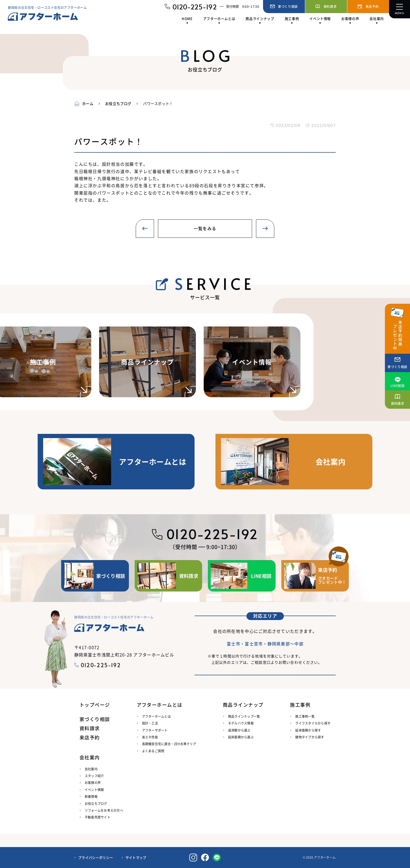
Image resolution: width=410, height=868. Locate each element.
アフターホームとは (156, 716)
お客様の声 (93, 783)
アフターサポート (155, 730)
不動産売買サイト (98, 817)
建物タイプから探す (310, 737)
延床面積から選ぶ (241, 737)
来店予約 (90, 737)
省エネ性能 (150, 737)
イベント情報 (94, 790)
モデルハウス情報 (241, 723)
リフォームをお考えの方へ (104, 810)
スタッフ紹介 (94, 776)
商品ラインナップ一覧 (244, 716)
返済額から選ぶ (239, 730)
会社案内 (91, 769)
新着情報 (91, 796)
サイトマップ (136, 857)
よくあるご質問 (153, 751)
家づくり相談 (95, 719)
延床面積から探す (308, 730)
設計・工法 (150, 723)
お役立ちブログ (96, 803)
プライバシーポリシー (96, 857)
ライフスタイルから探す (313, 723)
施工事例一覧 (305, 716)
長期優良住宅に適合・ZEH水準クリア (169, 744)
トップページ (95, 705)
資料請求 (90, 728)
